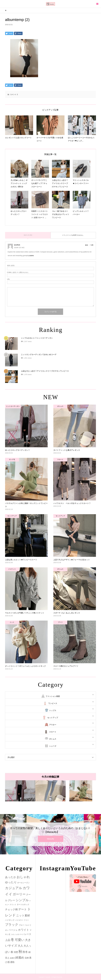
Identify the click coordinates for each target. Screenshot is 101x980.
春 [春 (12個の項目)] (12, 952)
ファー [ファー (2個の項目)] (26, 920)
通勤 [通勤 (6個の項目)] (12, 962)
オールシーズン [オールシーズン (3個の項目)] (23, 883)
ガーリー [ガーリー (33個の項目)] (19, 894)
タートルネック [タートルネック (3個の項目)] (23, 904)
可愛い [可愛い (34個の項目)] (20, 940)
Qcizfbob (17, 245)
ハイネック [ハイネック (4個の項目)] (10, 920)
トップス (53, 710)
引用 (92, 245)
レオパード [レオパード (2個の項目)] (20, 934)
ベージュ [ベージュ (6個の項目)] (13, 930)
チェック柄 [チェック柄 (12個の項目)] (11, 909)
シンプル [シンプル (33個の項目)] (22, 900)
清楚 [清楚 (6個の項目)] (16, 952)
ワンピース (53, 703)
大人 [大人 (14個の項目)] (20, 946)
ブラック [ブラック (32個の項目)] (12, 925)
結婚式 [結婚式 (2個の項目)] (12, 958)
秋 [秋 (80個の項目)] (20, 952)
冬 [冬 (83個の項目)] (12, 940)
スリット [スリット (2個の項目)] (13, 905)
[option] (20, 791)
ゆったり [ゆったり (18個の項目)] (11, 882)
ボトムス (53, 739)
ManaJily (50, 839)
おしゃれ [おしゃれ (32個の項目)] (23, 877)
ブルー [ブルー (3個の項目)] (21, 925)
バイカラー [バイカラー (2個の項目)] (19, 920)
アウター (53, 725)
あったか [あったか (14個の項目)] (11, 877)
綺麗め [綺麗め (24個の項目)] (20, 958)
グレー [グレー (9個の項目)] (11, 900)
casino (32, 256)
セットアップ (53, 718)
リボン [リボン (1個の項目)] (13, 934)
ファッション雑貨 (53, 696)
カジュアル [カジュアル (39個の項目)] (14, 888)
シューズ (53, 746)
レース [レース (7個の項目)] (28, 934)
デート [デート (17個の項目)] (23, 909)
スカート (53, 732)
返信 (87, 245)
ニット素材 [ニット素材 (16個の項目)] (23, 916)
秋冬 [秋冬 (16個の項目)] (25, 952)
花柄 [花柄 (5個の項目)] (27, 958)
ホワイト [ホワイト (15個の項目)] (24, 930)
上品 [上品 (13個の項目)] (8, 940)
